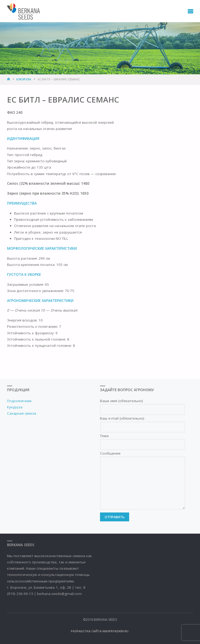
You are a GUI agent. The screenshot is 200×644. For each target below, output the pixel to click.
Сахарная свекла (22, 413)
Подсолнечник (19, 401)
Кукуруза (24, 79)
